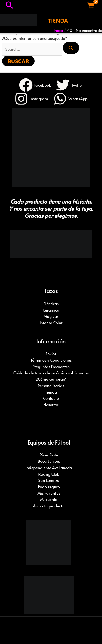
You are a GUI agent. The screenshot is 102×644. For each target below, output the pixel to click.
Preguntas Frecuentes (51, 367)
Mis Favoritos (49, 493)
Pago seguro (49, 487)
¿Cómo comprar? (51, 379)
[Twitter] (69, 85)
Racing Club (49, 474)
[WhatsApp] (70, 99)
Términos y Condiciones (51, 360)
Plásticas (51, 304)
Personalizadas (51, 386)
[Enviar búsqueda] (71, 48)
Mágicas (51, 316)
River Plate (49, 455)
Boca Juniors (49, 461)
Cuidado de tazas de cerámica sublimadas (51, 373)
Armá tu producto (49, 506)
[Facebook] (35, 85)
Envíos (51, 354)
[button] (9, 6)
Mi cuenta (49, 499)
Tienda (51, 392)
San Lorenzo (49, 480)
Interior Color (51, 323)
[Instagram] (31, 99)
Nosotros (51, 405)
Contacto (51, 398)
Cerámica (51, 310)
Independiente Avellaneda (49, 468)
